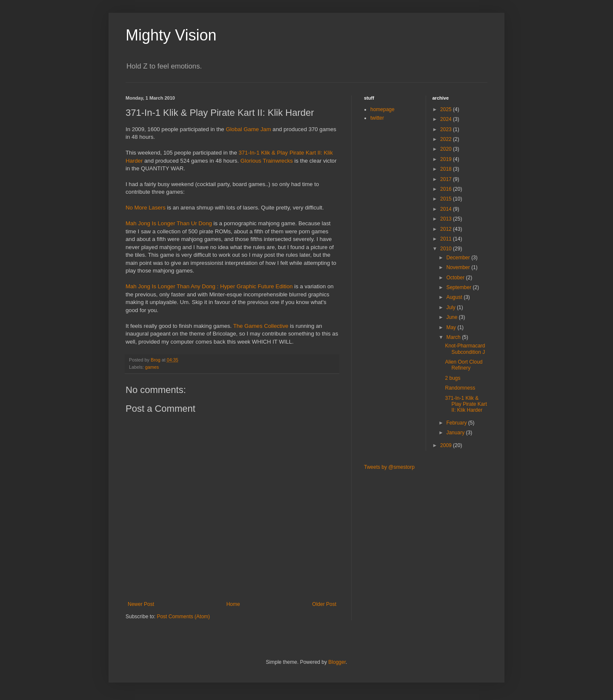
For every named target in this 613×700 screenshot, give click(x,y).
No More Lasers (146, 208)
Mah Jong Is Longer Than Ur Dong (169, 223)
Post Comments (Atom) (183, 617)
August (455, 297)
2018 (447, 169)
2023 (447, 129)
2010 (447, 249)
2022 (447, 139)
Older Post (324, 604)
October (456, 278)
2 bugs (453, 378)
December (459, 258)
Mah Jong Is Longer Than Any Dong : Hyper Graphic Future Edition (209, 286)
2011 (447, 239)
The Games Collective (261, 326)
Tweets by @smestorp (389, 467)
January (456, 433)
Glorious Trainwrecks (267, 161)
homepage (382, 109)
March (454, 337)
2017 (447, 179)
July (451, 307)
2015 (447, 199)
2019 (447, 159)
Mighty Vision (171, 35)
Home (233, 604)
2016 (447, 189)
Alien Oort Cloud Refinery (464, 365)
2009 (447, 445)
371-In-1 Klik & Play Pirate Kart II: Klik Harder (466, 404)
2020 (447, 149)
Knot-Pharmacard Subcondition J (465, 349)
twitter (377, 118)
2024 (447, 119)
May (452, 327)
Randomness (460, 388)
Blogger (337, 662)
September (459, 287)
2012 (447, 229)
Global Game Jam (248, 129)
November (459, 267)
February (457, 423)
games (152, 367)
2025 (447, 109)
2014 (447, 209)
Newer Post (141, 604)
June (452, 317)
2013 (447, 219)
